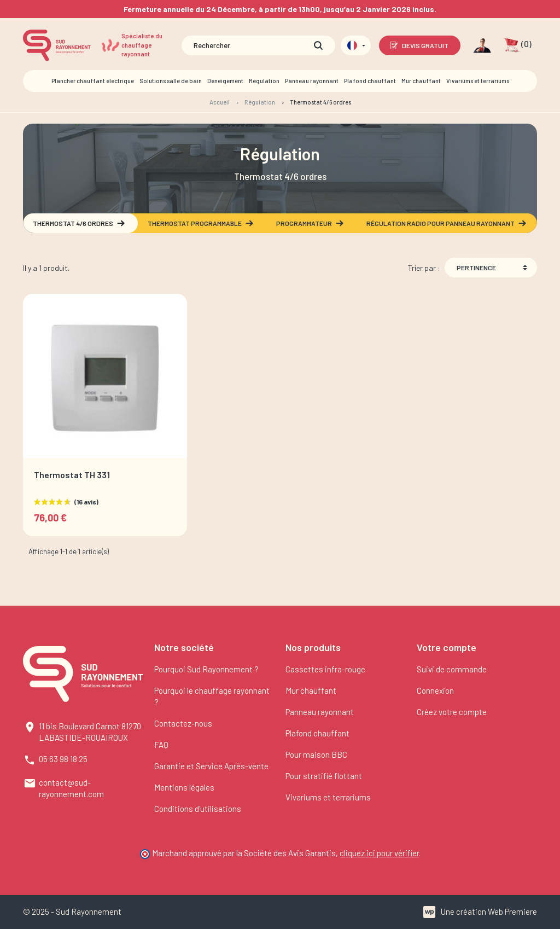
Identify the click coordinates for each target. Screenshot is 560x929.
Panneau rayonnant (320, 712)
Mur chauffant (311, 690)
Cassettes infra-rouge (325, 669)
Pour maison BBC (316, 754)
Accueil (220, 102)
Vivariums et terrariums (328, 797)
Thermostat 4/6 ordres (79, 223)
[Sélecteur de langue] (356, 45)
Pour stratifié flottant (324, 776)
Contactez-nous (183, 723)
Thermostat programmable (201, 223)
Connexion (435, 690)
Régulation (260, 102)
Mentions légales (184, 787)
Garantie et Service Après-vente (211, 766)
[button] (518, 45)
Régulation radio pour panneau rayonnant (447, 223)
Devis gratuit (419, 45)
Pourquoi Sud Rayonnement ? (206, 669)
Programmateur (310, 223)
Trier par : (424, 268)
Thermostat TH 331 (72, 475)
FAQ (161, 745)
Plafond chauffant (317, 733)
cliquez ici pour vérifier (379, 853)
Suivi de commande (452, 669)
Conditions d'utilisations (198, 809)
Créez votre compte (452, 712)
